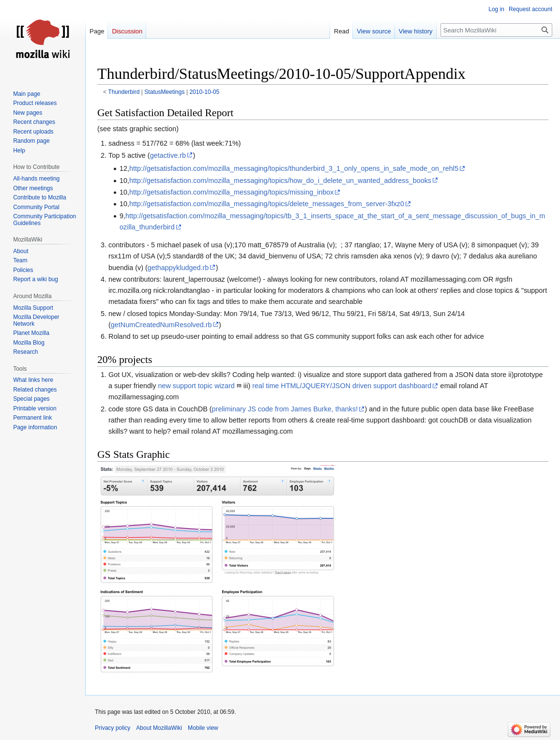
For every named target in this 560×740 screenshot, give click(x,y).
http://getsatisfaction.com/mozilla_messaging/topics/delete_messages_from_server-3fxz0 (267, 204)
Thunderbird (124, 92)
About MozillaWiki (159, 728)
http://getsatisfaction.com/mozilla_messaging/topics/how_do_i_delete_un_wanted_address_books (280, 181)
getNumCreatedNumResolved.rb (161, 325)
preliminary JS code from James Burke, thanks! (285, 409)
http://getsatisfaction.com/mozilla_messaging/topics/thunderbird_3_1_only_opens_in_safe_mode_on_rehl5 (294, 168)
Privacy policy (113, 728)
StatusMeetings (164, 92)
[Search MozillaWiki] (496, 30)
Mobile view (203, 728)
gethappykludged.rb (178, 268)
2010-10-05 (204, 92)
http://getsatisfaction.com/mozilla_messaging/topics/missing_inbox (231, 192)
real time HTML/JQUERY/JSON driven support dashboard (342, 386)
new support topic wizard (196, 386)
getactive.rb (168, 155)
